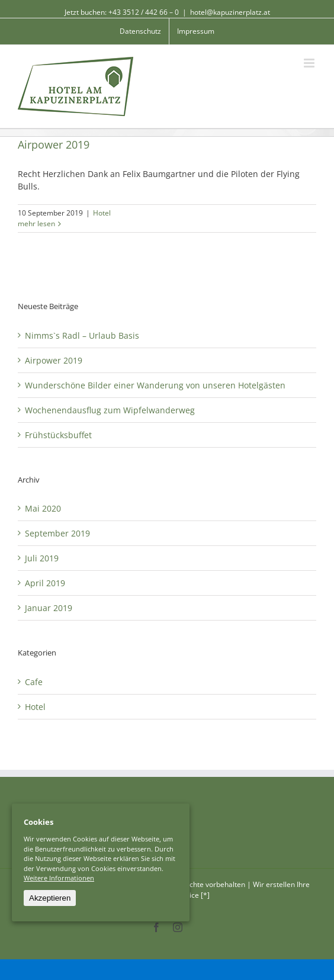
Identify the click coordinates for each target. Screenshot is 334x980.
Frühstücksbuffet (58, 435)
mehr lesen (36, 224)
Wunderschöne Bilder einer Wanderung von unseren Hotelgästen (155, 385)
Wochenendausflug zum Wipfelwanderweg (110, 410)
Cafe (34, 682)
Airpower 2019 (54, 144)
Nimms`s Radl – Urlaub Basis (82, 335)
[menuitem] (140, 31)
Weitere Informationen (59, 878)
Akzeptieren (50, 898)
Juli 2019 (42, 558)
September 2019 (57, 533)
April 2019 (45, 583)
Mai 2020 (43, 508)
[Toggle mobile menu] (310, 63)
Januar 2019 (49, 608)
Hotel (102, 213)
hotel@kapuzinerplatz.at (230, 12)
